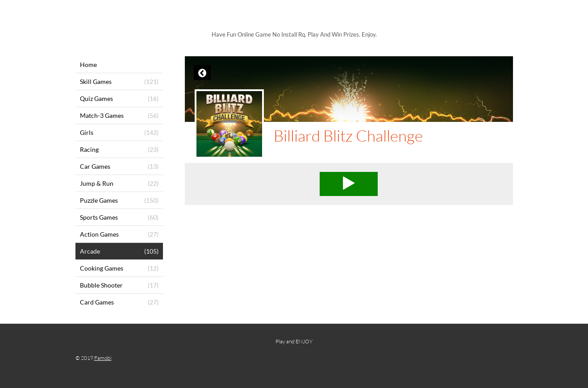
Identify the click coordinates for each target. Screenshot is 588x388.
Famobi (103, 358)
